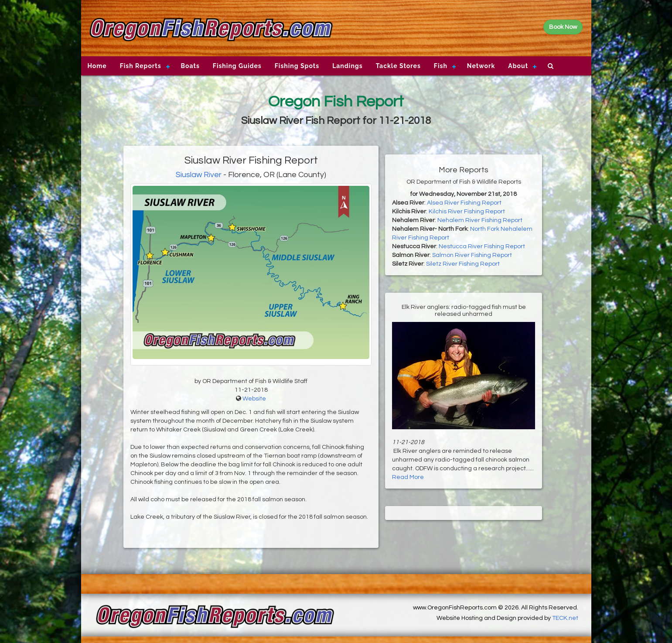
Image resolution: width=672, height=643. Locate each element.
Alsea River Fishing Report (464, 203)
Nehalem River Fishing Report (480, 220)
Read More (408, 477)
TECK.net (565, 618)
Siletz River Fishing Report (463, 264)
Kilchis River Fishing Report (467, 212)
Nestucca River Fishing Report (482, 246)
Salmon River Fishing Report (472, 255)
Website (254, 399)
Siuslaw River (199, 175)
